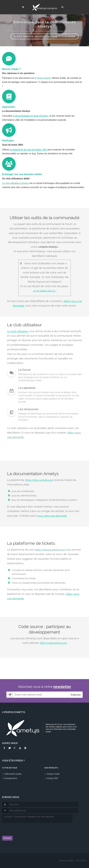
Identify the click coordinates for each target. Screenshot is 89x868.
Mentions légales (67, 861)
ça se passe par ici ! (44, 291)
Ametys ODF (52, 778)
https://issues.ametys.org (50, 550)
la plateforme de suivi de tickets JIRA (28, 150)
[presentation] (19, 828)
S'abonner (76, 695)
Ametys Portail (53, 774)
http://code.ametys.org (53, 643)
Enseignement (11, 778)
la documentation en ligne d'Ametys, (31, 116)
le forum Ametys (43, 78)
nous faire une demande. (52, 516)
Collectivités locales (13, 774)
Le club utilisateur (18, 331)
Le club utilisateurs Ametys (15, 183)
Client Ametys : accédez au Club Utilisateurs (45, 36)
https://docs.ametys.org (39, 480)
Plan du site (81, 861)
